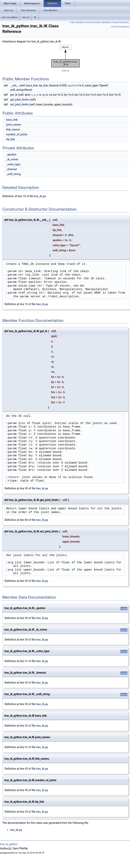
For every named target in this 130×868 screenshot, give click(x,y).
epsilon (72, 85)
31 (26, 661)
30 (26, 618)
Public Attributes (103, 22)
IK (35, 17)
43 (26, 769)
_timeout (11, 169)
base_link (32, 85)
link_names (13, 129)
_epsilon (11, 155)
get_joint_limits (20, 100)
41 (26, 747)
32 (26, 726)
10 (24, 196)
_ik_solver (12, 159)
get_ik (14, 95)
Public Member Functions (82, 22)
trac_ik (26, 17)
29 (26, 683)
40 (26, 790)
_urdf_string (13, 174)
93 (26, 581)
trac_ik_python (10, 17)
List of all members (120, 27)
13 (26, 304)
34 (26, 640)
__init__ (15, 85)
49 (26, 488)
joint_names (13, 125)
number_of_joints (17, 134)
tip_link (43, 85)
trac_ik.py (40, 196)
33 (26, 812)
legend (65, 71)
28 (26, 704)
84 (26, 520)
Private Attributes (120, 22)
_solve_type (13, 164)
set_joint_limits (19, 104)
